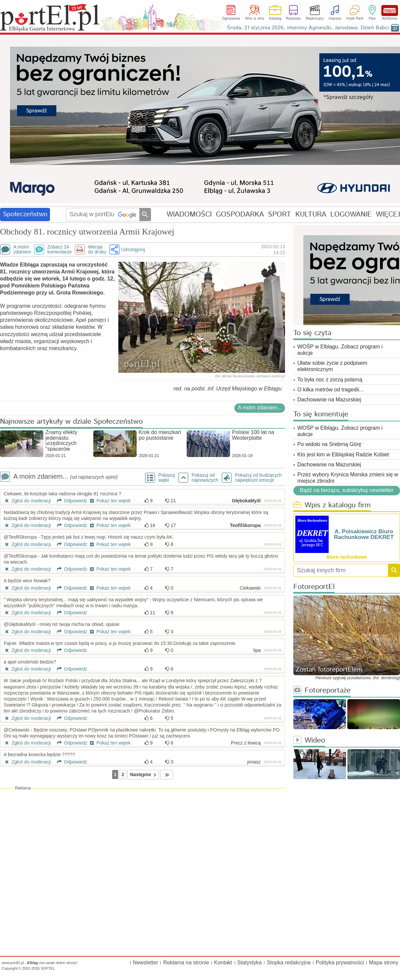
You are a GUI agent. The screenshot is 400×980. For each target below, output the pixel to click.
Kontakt (223, 963)
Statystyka (250, 963)
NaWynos (390, 10)
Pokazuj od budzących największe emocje (258, 478)
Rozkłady (293, 19)
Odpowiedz (70, 501)
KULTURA (311, 214)
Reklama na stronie (186, 963)
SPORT (279, 214)
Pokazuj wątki (167, 478)
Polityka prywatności (340, 963)
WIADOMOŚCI (189, 214)
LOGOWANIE (351, 214)
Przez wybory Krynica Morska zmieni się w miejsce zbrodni (348, 478)
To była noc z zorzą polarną (330, 380)
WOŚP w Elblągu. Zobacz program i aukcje (340, 350)
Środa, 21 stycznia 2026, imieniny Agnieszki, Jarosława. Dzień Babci (308, 28)
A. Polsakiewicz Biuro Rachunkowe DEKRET (364, 534)
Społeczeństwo (25, 214)
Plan (372, 19)
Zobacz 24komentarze (59, 249)
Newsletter (146, 963)
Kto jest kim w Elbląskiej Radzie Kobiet (343, 455)
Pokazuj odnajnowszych (205, 478)
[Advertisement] (142, 839)
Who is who (254, 19)
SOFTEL (48, 968)
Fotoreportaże (322, 691)
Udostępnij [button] (133, 249)
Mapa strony (384, 963)
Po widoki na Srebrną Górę (329, 444)
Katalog (275, 19)
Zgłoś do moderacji (27, 501)
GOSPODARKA (240, 214)
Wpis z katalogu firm (332, 505)
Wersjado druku (97, 249)
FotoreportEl (314, 587)
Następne (144, 775)
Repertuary (315, 19)
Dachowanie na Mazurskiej (329, 400)
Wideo (309, 741)
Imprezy (335, 19)
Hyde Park (355, 19)
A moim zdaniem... (260, 408)
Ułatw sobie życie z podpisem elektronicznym (332, 366)
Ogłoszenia (231, 19)
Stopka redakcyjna (289, 963)
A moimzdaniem (22, 249)
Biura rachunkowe (346, 557)
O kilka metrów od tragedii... (330, 390)
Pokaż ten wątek (110, 501)
